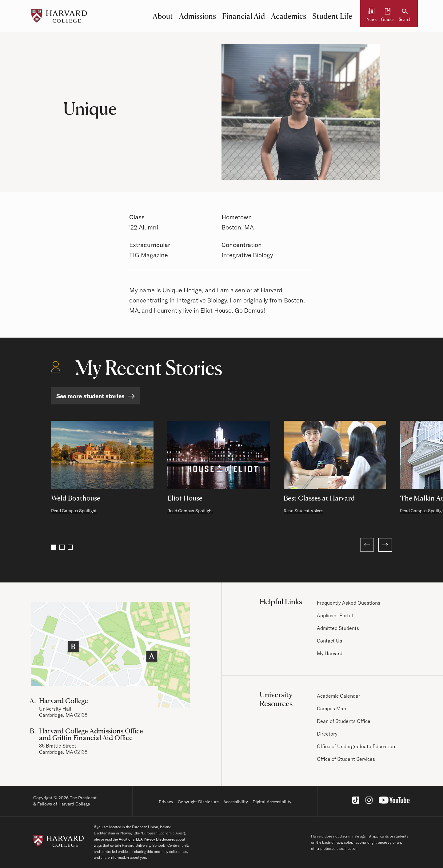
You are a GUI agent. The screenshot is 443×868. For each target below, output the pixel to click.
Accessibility (236, 802)
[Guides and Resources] (388, 16)
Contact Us (329, 641)
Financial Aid (243, 16)
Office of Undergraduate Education (356, 746)
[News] (371, 16)
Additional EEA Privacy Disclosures (147, 839)
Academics (289, 16)
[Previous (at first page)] (367, 545)
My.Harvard (330, 653)
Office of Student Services (346, 759)
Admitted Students (338, 628)
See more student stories (90, 396)
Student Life (332, 16)
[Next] (385, 545)
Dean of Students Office (344, 721)
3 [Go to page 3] (70, 547)
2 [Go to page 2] (62, 547)
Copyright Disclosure (198, 802)
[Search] (405, 16)
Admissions (198, 16)
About (163, 16)
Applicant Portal (335, 615)
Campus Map (331, 708)
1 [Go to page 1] (54, 547)
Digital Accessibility (272, 802)
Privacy (166, 802)
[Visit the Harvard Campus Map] (111, 655)
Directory (327, 734)
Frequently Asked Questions (349, 603)
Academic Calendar (339, 696)
